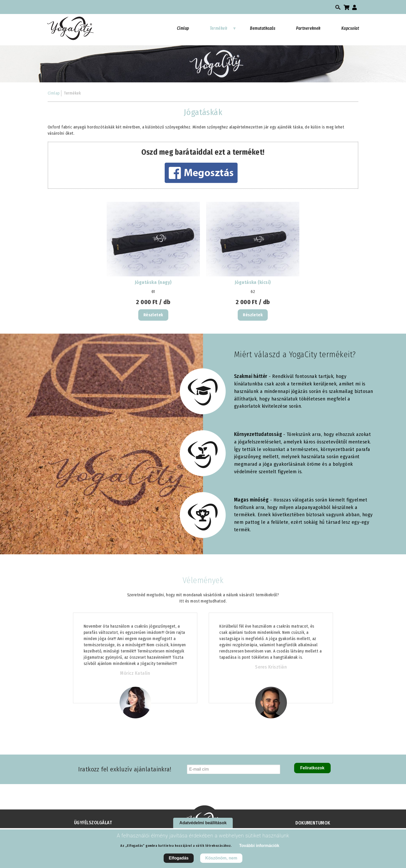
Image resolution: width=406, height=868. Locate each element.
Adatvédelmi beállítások (203, 823)
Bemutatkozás (263, 28)
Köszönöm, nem (221, 858)
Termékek (223, 31)
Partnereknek (308, 28)
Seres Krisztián (271, 667)
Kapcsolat (350, 28)
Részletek (153, 315)
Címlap (183, 28)
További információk (259, 846)
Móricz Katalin (135, 673)
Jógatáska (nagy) (153, 282)
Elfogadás (179, 858)
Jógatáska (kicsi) (253, 282)
